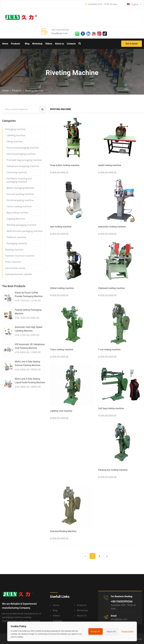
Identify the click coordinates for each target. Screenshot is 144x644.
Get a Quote (132, 44)
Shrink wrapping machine (20, 200)
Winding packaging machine (21, 225)
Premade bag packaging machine (24, 160)
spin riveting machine (61, 227)
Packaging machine (15, 129)
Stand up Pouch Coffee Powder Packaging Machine (29, 294)
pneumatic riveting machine (112, 227)
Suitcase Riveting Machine (63, 531)
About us (59, 44)
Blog (27, 44)
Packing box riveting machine (113, 470)
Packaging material (17, 243)
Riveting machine (34, 91)
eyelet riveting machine (110, 165)
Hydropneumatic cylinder (19, 274)
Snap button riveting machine (65, 165)
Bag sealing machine (17, 213)
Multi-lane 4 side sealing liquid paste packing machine (30, 381)
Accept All (95, 631)
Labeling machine (16, 135)
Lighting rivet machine (61, 411)
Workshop (37, 44)
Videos (49, 44)
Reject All (111, 631)
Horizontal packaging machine (23, 148)
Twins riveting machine (62, 350)
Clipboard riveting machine (111, 288)
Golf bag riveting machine (111, 408)
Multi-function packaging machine (25, 231)
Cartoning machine (17, 172)
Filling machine (14, 142)
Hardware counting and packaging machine (19, 180)
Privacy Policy (127, 631)
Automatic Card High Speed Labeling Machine (28, 329)
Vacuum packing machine (20, 194)
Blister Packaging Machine (20, 188)
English (134, 4)
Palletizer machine (16, 237)
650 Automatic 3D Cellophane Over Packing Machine (30, 346)
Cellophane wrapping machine (23, 166)
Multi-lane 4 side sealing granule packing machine (27, 363)
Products (15, 44)
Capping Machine (16, 219)
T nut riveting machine (109, 350)
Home (5, 44)
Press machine (13, 262)
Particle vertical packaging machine (28, 312)
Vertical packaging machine (21, 154)
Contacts (71, 44)
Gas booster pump (15, 268)
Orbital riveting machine (62, 288)
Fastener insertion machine (20, 256)
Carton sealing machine (19, 206)
